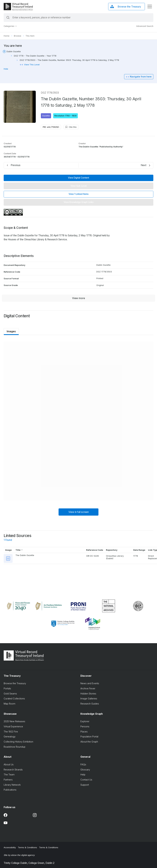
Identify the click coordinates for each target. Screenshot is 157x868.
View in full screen (77, 512)
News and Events (88, 683)
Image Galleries (87, 699)
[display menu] (148, 7)
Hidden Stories (87, 694)
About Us (7, 764)
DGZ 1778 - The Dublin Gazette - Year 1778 (34, 56)
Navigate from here (139, 77)
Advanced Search (143, 26)
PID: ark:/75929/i (49, 127)
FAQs (82, 764)
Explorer (83, 721)
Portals (6, 688)
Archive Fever (86, 688)
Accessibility (8, 847)
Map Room (8, 704)
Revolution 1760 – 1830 (64, 116)
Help (81, 775)
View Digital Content (77, 178)
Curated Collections (13, 699)
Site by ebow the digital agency (18, 855)
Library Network (11, 785)
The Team (8, 775)
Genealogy (8, 737)
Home (5, 36)
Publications (9, 790)
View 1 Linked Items (77, 194)
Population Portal (88, 737)
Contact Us (85, 780)
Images (10, 331)
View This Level (30, 65)
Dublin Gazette (12, 51)
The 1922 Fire (9, 732)
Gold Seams (9, 694)
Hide (4, 69)
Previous (14, 165)
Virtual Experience (12, 726)
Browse (16, 36)
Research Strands (12, 770)
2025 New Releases (13, 721)
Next (142, 165)
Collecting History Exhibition (17, 742)
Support (83, 785)
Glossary (84, 770)
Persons (83, 726)
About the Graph (88, 742)
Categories (9, 26)
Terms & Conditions (26, 847)
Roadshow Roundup (13, 747)
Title (18, 550)
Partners (7, 780)
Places (83, 732)
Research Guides (88, 704)
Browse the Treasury (13, 683)
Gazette (45, 116)
